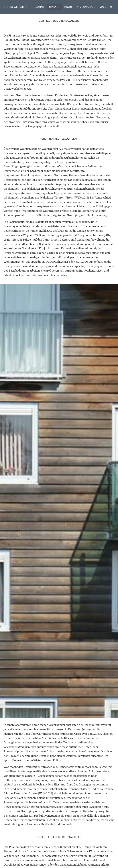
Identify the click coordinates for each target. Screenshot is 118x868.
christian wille (16, 7)
